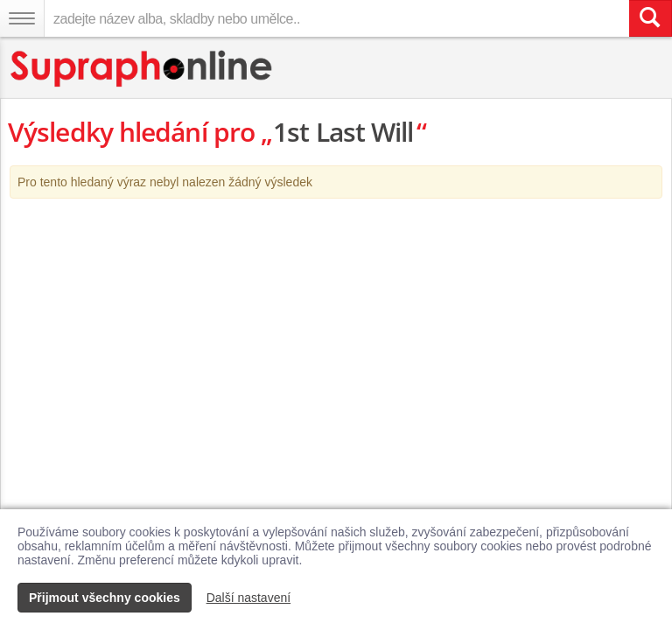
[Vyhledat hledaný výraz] (650, 18)
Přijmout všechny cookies (105, 598)
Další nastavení (249, 598)
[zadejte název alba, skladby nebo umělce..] (336, 18)
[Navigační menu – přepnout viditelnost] (22, 18)
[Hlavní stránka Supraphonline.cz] (142, 69)
